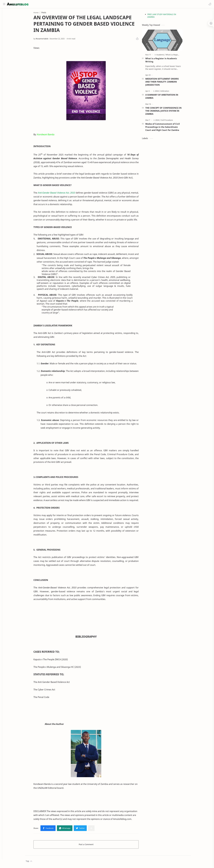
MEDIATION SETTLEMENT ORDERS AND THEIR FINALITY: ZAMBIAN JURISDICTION (166, 83)
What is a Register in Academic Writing (165, 61)
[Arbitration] (169, 92)
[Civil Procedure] (171, 121)
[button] (209, 4)
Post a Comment (90, 845)
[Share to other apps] (95, 829)
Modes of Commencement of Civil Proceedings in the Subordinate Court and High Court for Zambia (167, 128)
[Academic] (165, 56)
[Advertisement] (166, 190)
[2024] (162, 92)
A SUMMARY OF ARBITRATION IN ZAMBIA (166, 97)
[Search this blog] (56, 4)
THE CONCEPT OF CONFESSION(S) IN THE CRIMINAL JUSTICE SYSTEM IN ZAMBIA (168, 112)
